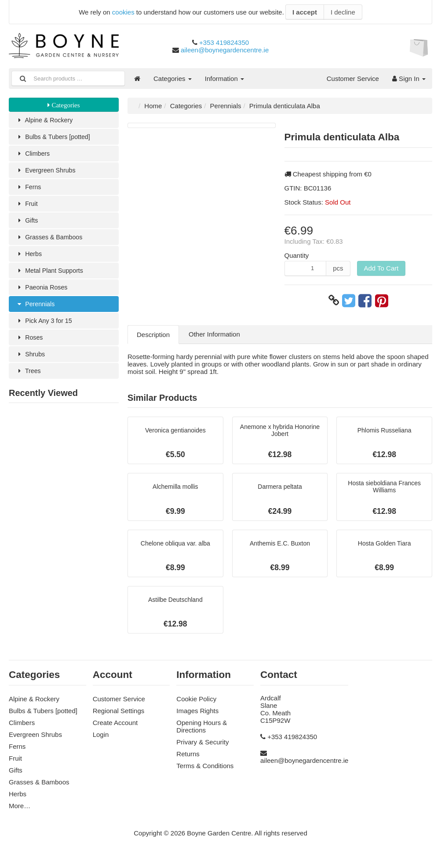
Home (153, 106)
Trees (29, 378)
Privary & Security (202, 747)
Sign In (409, 79)
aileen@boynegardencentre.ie (225, 50)
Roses (30, 343)
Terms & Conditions (205, 771)
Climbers (34, 155)
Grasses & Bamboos (51, 240)
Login (101, 739)
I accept (305, 12)
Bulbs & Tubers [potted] (55, 137)
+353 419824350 (224, 42)
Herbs (29, 258)
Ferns (29, 189)
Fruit (27, 206)
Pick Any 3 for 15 (45, 326)
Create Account (115, 727)
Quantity (297, 255)
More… (20, 811)
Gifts (27, 223)
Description (153, 335)
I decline (343, 12)
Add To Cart (381, 268)
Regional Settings (119, 716)
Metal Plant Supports (51, 275)
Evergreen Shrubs (47, 172)
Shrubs (31, 361)
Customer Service (353, 79)
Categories (173, 79)
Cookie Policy (196, 704)
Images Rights (197, 716)
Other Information (214, 334)
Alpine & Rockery (46, 120)
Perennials (36, 309)
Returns (188, 759)
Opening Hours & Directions (202, 731)
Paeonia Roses (43, 292)
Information (224, 79)
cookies (123, 12)
